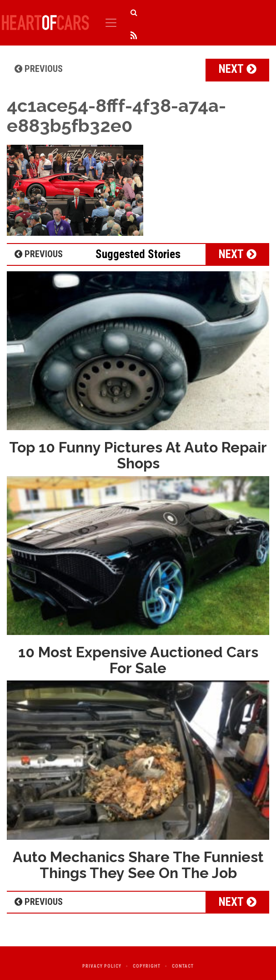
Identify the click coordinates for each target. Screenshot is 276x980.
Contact (183, 966)
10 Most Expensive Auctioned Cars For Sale (138, 660)
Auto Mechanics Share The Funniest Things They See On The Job (138, 865)
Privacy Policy (102, 966)
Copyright (147, 966)
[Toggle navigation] (111, 23)
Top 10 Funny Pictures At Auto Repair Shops (138, 455)
